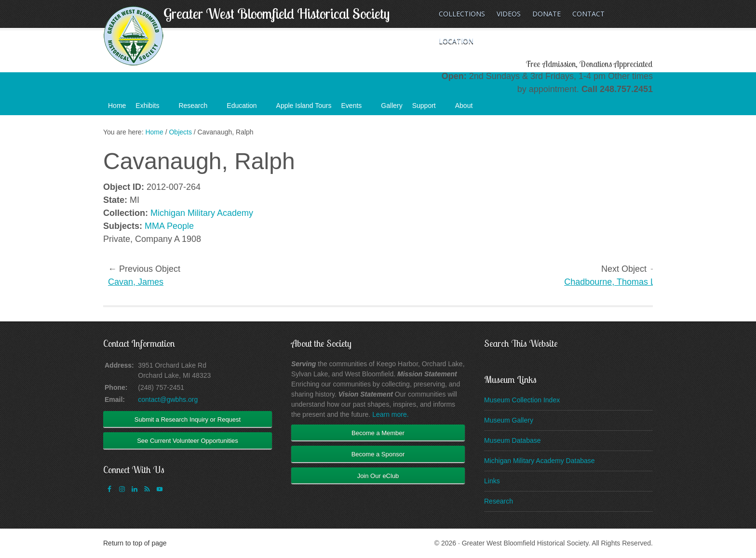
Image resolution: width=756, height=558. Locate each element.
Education (246, 108)
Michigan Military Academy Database (540, 461)
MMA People (169, 226)
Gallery (391, 106)
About (469, 108)
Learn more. (390, 414)
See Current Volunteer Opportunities (188, 441)
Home (117, 106)
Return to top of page (135, 543)
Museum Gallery (509, 420)
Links (492, 481)
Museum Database (513, 440)
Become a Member (378, 433)
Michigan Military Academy (202, 213)
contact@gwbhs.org (168, 399)
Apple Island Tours (304, 106)
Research (198, 108)
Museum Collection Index (522, 400)
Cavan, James (136, 282)
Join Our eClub (378, 476)
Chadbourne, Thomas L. (611, 282)
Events (357, 108)
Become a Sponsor (378, 454)
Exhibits (152, 108)
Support (429, 108)
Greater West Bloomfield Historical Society (277, 13)
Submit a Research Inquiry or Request (188, 419)
